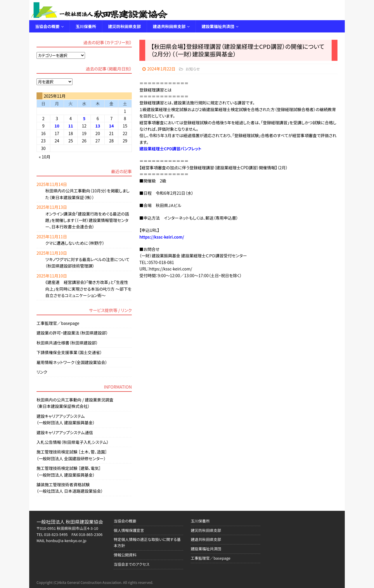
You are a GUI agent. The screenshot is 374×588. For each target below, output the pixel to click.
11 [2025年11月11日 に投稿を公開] (71, 126)
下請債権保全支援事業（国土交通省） (69, 352)
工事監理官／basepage (58, 323)
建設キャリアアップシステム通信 (65, 432)
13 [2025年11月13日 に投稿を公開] (98, 126)
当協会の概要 (47, 26)
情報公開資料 (125, 555)
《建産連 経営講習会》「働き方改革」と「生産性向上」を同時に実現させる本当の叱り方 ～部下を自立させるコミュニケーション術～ (88, 289)
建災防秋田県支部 (124, 26)
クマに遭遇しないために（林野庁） (75, 243)
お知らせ (193, 69)
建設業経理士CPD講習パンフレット (170, 149)
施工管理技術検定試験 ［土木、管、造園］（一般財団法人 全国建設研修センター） (72, 455)
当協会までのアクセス (132, 564)
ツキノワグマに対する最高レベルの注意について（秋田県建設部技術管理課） (87, 263)
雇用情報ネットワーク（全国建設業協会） (72, 362)
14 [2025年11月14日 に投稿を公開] (111, 126)
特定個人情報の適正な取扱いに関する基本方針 (147, 542)
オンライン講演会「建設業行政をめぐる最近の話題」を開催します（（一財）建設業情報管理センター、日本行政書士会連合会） (87, 220)
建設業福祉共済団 (218, 26)
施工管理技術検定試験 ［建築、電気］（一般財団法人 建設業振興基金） (69, 471)
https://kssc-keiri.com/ (162, 237)
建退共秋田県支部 (169, 26)
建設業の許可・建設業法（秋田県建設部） (72, 333)
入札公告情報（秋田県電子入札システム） (73, 442)
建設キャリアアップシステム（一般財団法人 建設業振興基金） (66, 419)
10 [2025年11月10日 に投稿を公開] (57, 126)
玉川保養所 (86, 26)
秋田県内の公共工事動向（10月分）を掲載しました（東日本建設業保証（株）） (88, 194)
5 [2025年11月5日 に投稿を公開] (84, 118)
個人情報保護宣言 (129, 530)
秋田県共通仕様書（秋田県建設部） (67, 343)
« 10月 (45, 157)
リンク (42, 372)
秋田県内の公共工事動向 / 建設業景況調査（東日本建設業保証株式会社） (75, 403)
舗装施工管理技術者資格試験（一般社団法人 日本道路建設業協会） (70, 488)
